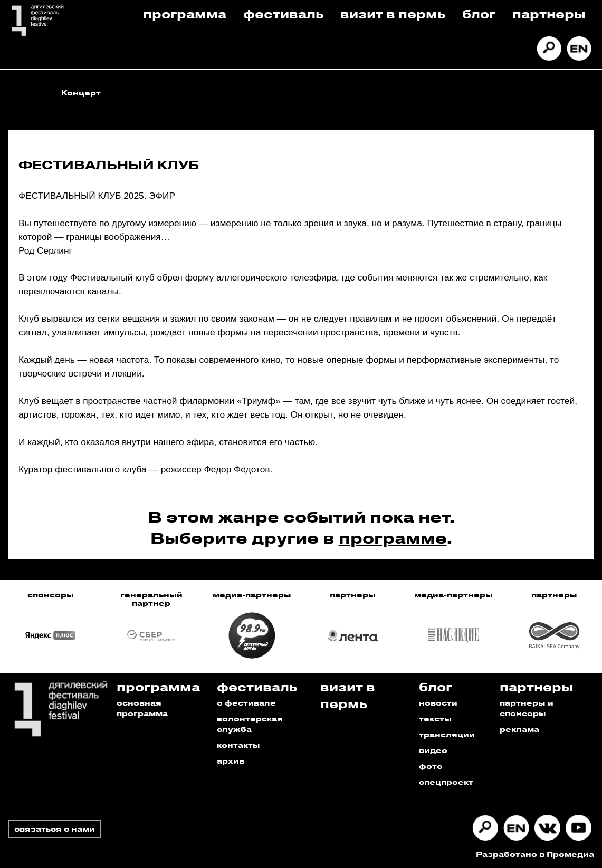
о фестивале (246, 703)
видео (433, 750)
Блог (479, 13)
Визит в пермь (393, 13)
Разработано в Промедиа (535, 854)
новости (438, 703)
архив (231, 761)
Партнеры (549, 13)
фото (431, 766)
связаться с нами (55, 829)
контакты (238, 745)
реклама (519, 729)
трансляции (447, 734)
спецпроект (446, 782)
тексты (435, 718)
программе (393, 538)
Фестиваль (283, 13)
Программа (185, 13)
